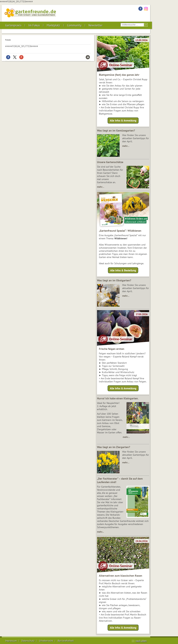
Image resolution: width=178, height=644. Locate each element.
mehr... (100, 532)
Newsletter (96, 25)
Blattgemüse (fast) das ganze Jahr (119, 75)
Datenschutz (28, 641)
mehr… (126, 146)
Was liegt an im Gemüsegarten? (116, 130)
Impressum (11, 641)
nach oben (141, 641)
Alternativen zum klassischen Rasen (121, 576)
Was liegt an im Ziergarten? (114, 447)
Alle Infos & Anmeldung (123, 121)
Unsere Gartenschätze (110, 162)
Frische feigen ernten (112, 349)
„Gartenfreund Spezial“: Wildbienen (120, 231)
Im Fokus (34, 25)
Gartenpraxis (13, 25)
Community (74, 25)
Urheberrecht (46, 641)
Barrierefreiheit (66, 641)
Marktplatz (53, 25)
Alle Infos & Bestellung (123, 270)
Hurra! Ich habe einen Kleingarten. (118, 398)
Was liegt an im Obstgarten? (114, 280)
